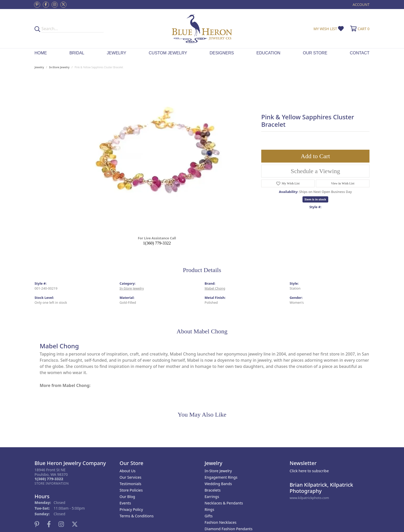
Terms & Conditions (137, 516)
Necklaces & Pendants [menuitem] (224, 503)
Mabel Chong (215, 288)
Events (125, 503)
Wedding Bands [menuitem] (218, 484)
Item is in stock (315, 199)
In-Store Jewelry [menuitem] (218, 471)
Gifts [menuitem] (209, 516)
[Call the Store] (49, 479)
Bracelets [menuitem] (213, 490)
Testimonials (130, 484)
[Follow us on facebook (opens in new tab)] (46, 5)
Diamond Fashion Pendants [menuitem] (229, 529)
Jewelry (117, 53)
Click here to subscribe (309, 471)
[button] (361, 5)
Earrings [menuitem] (212, 497)
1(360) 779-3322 (157, 243)
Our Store (315, 53)
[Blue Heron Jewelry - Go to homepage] (202, 29)
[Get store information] (52, 483)
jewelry (39, 67)
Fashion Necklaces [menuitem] (221, 522)
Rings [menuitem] (209, 509)
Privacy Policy (131, 509)
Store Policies (131, 490)
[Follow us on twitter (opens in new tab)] (63, 5)
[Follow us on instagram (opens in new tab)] (55, 5)
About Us (128, 471)
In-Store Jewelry (59, 67)
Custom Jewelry (168, 53)
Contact (360, 53)
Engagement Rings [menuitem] (221, 477)
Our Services (131, 477)
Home (41, 53)
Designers (222, 53)
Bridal (77, 53)
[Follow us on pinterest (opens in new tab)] (37, 5)
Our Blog (127, 497)
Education (268, 53)
